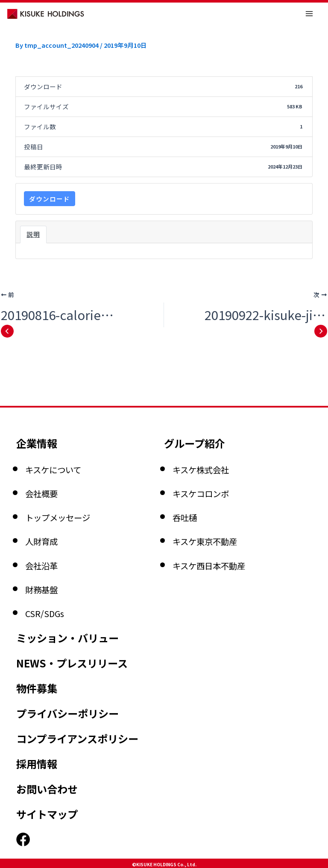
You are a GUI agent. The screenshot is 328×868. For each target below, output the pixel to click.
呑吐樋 (191, 459)
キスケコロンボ (216, 435)
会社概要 (50, 435)
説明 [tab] (33, 234)
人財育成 (50, 483)
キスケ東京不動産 (222, 483)
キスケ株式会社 (216, 411)
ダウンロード (50, 199)
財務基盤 (50, 531)
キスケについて (68, 411)
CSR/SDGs (54, 555)
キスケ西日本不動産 (228, 507)
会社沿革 (50, 507)
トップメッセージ (75, 459)
